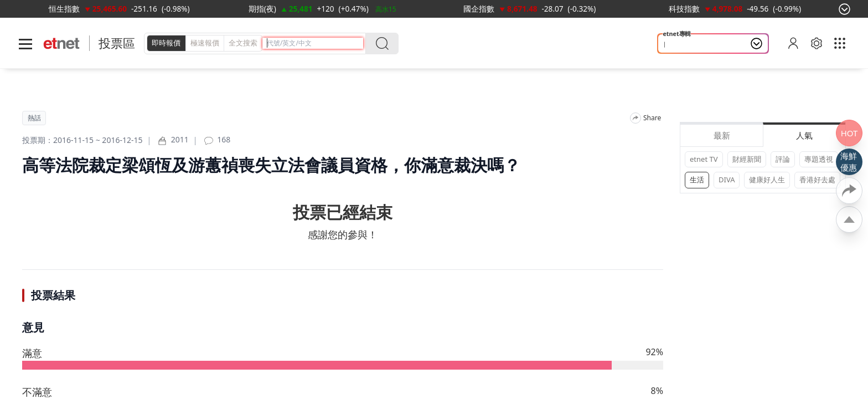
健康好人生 (767, 180)
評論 (783, 159)
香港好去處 (817, 180)
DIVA (727, 180)
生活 (697, 180)
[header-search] (315, 43)
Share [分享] (652, 118)
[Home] (62, 44)
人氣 (804, 135)
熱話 (34, 118)
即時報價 (166, 43)
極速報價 (205, 43)
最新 (722, 135)
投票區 (117, 43)
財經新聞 (747, 159)
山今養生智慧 (689, 44)
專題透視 (819, 159)
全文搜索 (243, 43)
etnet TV (704, 159)
